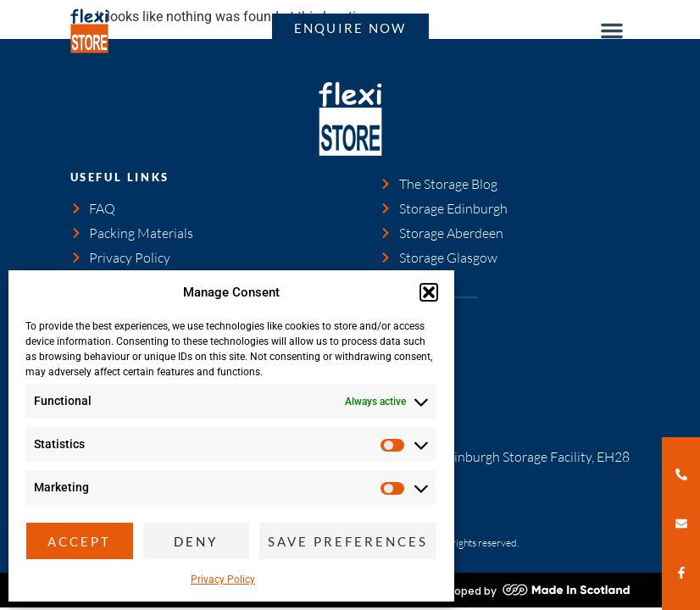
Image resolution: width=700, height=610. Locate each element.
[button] (429, 292)
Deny (196, 541)
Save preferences (348, 541)
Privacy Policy (223, 579)
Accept (79, 541)
